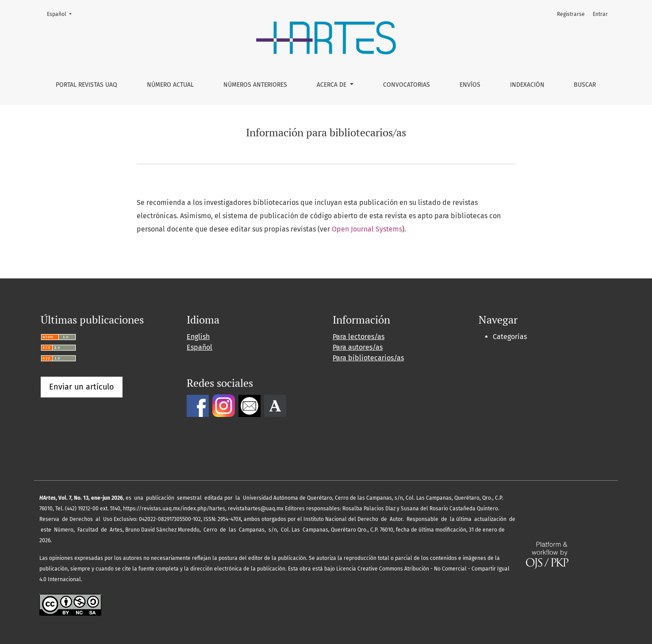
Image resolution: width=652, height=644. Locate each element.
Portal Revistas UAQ (86, 85)
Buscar (585, 85)
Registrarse (571, 14)
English (198, 337)
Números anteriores (255, 85)
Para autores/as (358, 347)
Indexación (527, 85)
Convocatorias (407, 85)
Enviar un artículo (82, 387)
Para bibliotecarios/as (368, 358)
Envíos (470, 85)
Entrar (600, 14)
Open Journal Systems (367, 229)
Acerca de (332, 85)
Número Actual (170, 85)
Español (62, 13)
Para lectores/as (359, 337)
